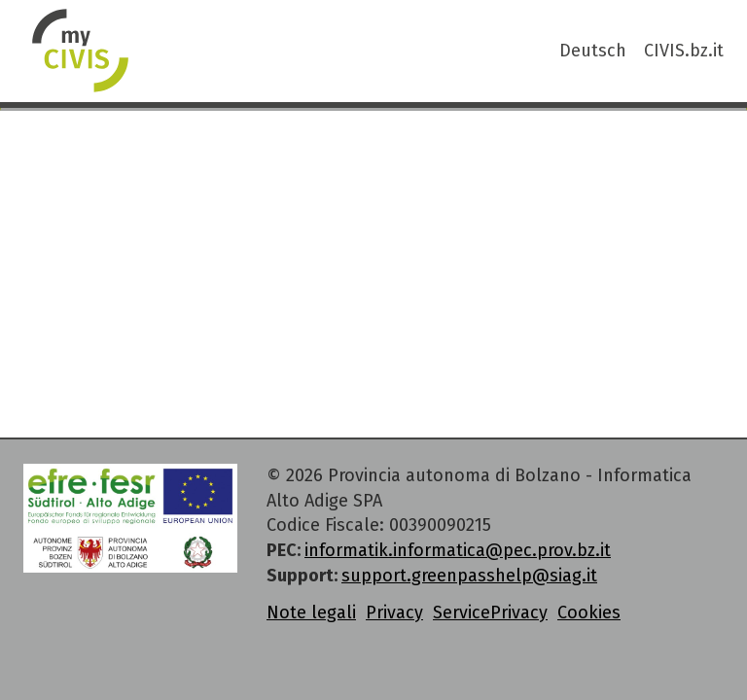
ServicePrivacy (490, 612)
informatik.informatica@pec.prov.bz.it (458, 550)
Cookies (589, 612)
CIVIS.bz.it (684, 51)
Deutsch (593, 51)
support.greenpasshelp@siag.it (469, 576)
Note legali (311, 612)
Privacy (394, 612)
